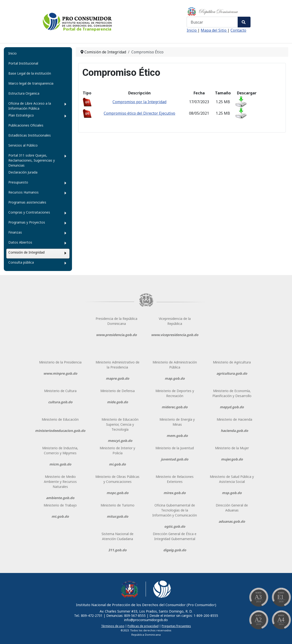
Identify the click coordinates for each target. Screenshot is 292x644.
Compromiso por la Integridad (139, 102)
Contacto (238, 30)
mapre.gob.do (118, 378)
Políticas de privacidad (143, 626)
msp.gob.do (232, 493)
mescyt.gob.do (120, 441)
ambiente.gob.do (60, 498)
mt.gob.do (60, 516)
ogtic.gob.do (175, 526)
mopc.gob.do (118, 493)
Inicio (192, 30)
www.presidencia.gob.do (116, 335)
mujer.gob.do (232, 459)
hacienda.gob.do (234, 431)
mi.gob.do (117, 464)
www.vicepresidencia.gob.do (175, 335)
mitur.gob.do (118, 516)
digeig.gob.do (175, 550)
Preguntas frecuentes (176, 626)
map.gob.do (175, 378)
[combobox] (212, 22)
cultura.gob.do (60, 402)
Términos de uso (113, 626)
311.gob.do (117, 550)
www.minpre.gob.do (60, 373)
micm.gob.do (60, 464)
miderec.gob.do (175, 407)
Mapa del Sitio (214, 30)
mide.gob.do (118, 402)
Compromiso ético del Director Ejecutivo (139, 113)
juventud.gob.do (175, 459)
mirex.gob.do (175, 493)
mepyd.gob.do (232, 407)
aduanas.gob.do (232, 521)
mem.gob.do (177, 436)
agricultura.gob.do (232, 373)
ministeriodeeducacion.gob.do (60, 431)
